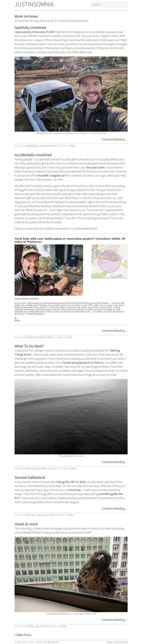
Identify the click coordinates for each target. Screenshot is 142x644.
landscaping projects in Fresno (83, 362)
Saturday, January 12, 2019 (40, 515)
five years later (95, 167)
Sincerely (75, 490)
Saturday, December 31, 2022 (41, 468)
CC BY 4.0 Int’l (52, 642)
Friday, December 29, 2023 (40, 337)
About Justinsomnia (117, 642)
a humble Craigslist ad (50, 175)
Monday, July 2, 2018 (37, 626)
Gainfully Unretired (30, 28)
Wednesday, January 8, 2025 (41, 146)
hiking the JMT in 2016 (71, 482)
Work (73, 146)
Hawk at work (26, 524)
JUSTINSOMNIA (34, 4)
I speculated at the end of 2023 (35, 32)
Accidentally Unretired (33, 155)
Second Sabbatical (30, 477)
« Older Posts (23, 635)
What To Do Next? (29, 346)
